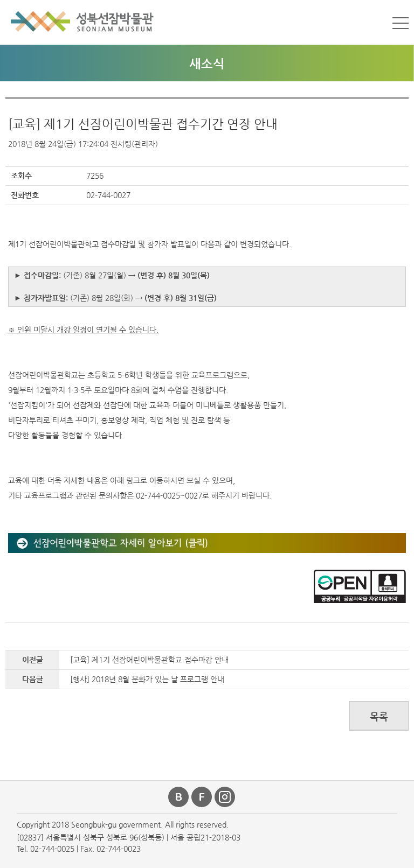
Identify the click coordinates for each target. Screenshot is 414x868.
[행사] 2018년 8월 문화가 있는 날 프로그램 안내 (147, 679)
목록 (379, 716)
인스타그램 (225, 797)
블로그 (179, 797)
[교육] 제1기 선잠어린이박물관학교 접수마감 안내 (149, 660)
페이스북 (202, 797)
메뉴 (401, 23)
